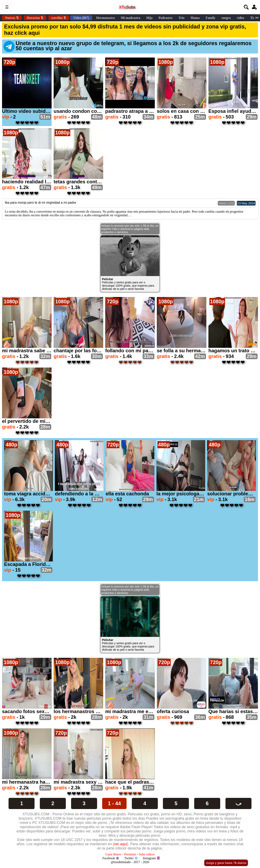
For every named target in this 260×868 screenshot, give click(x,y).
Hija (149, 18)
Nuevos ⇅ (12, 18)
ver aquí (121, 844)
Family (210, 18)
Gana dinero (113, 854)
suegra (226, 18)
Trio (181, 18)
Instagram (151, 858)
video (240, 18)
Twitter (131, 858)
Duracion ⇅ (35, 18)
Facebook (111, 858)
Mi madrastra (131, 18)
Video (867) (81, 18)
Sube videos (147, 854)
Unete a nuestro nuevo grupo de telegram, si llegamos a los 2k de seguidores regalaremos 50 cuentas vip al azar (127, 46)
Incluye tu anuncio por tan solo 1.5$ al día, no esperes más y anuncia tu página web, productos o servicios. (130, 229)
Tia (253, 18)
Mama (195, 18)
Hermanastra (106, 18)
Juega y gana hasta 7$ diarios (226, 863)
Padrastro (166, 18)
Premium (130, 854)
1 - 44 (114, 803)
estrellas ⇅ (59, 18)
